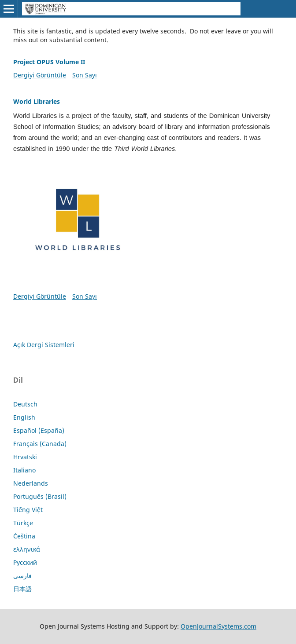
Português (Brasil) (40, 496)
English (24, 417)
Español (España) (39, 430)
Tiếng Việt (28, 510)
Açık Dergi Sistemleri (44, 345)
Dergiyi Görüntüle (40, 75)
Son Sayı (85, 75)
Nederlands (31, 483)
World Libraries (37, 101)
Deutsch (25, 404)
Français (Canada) (40, 444)
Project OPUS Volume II (49, 62)
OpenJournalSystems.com (218, 626)
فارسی (22, 576)
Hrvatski (25, 457)
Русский (25, 562)
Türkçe (23, 523)
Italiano (24, 470)
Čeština (24, 536)
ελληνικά (27, 549)
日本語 (22, 589)
